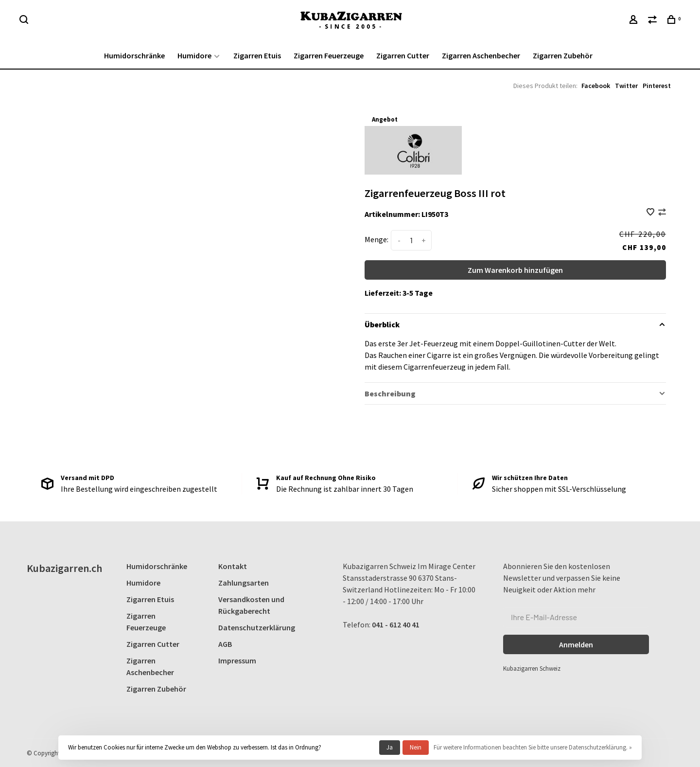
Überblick (382, 324)
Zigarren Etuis (257, 55)
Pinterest (657, 86)
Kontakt (233, 566)
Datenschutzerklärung (257, 627)
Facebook (596, 86)
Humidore (194, 55)
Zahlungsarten (244, 583)
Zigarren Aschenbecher (481, 55)
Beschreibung (390, 393)
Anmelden (576, 644)
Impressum (237, 660)
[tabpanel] (203, 253)
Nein (416, 747)
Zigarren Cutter (403, 55)
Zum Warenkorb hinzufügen (515, 270)
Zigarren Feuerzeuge (329, 55)
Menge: (376, 239)
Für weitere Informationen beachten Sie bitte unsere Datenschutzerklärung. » (533, 747)
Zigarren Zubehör (563, 55)
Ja (390, 747)
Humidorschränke (134, 55)
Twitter (626, 86)
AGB (225, 644)
